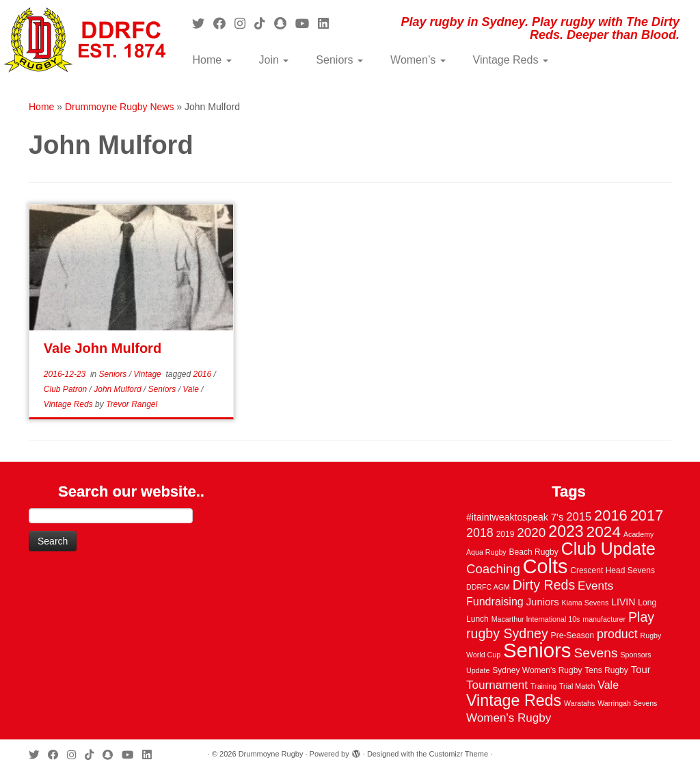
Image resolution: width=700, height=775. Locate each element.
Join (274, 60)
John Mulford (119, 389)
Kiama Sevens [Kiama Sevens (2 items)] (585, 603)
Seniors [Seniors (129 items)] (537, 650)
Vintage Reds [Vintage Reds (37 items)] (514, 700)
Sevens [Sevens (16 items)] (595, 653)
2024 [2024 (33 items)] (604, 531)
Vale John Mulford (103, 348)
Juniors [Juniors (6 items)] (543, 602)
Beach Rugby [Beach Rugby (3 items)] (534, 552)
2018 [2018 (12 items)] (480, 533)
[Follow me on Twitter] (203, 24)
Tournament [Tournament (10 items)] (497, 685)
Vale (192, 389)
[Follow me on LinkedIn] (328, 24)
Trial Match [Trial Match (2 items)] (577, 686)
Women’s (418, 60)
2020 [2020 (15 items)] (531, 533)
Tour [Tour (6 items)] (641, 670)
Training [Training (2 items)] (543, 686)
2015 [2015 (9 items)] (579, 517)
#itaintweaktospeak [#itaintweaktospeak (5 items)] (507, 517)
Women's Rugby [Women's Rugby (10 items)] (509, 718)
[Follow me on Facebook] (224, 24)
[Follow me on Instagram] (244, 24)
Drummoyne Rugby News (120, 107)
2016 (204, 374)
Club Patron (67, 389)
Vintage (148, 374)
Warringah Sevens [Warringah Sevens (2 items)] (627, 703)
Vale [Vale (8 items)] (608, 685)
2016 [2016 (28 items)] (611, 515)
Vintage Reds (511, 60)
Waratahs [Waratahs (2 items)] (579, 703)
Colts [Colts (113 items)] (546, 566)
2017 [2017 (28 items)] (647, 515)
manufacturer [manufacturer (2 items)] (604, 619)
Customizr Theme (458, 754)
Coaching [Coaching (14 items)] (493, 569)
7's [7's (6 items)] (557, 517)
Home (212, 60)
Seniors (339, 60)
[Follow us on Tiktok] (264, 24)
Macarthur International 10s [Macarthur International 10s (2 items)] (536, 619)
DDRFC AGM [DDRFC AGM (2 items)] (488, 587)
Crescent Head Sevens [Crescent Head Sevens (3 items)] (612, 570)
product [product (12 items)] (617, 634)
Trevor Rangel (132, 404)
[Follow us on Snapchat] (285, 24)
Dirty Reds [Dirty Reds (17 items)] (544, 585)
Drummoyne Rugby (271, 754)
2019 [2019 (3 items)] (506, 534)
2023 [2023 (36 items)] (566, 531)
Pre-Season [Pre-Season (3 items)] (573, 635)
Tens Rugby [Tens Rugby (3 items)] (606, 670)
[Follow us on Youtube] (307, 24)
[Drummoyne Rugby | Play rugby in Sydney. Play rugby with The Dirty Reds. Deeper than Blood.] (82, 41)
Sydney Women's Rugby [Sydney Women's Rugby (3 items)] (537, 670)
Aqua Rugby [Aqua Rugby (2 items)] (486, 552)
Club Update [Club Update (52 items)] (608, 549)
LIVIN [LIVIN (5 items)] (623, 602)
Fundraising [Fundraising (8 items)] (495, 601)
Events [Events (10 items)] (595, 586)
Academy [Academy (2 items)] (638, 534)
